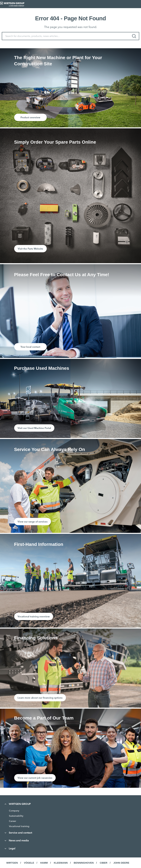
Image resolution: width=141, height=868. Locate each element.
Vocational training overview (34, 616)
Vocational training (19, 826)
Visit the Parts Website (30, 249)
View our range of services (33, 522)
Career (13, 821)
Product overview (30, 117)
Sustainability (16, 816)
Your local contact (30, 347)
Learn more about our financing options (40, 698)
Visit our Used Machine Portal (34, 428)
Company (14, 811)
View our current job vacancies (35, 778)
